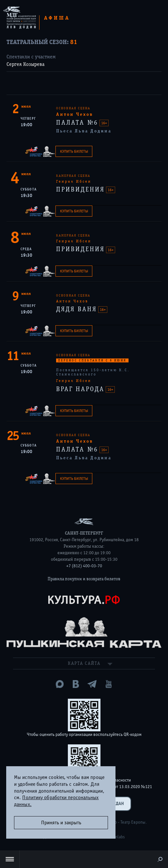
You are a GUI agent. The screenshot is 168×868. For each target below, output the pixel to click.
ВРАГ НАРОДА (82, 389)
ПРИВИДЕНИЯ (82, 189)
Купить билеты (74, 151)
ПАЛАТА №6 (78, 122)
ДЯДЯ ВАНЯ (78, 309)
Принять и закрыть (61, 823)
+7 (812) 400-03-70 (84, 566)
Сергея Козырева (25, 64)
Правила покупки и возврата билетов (84, 579)
